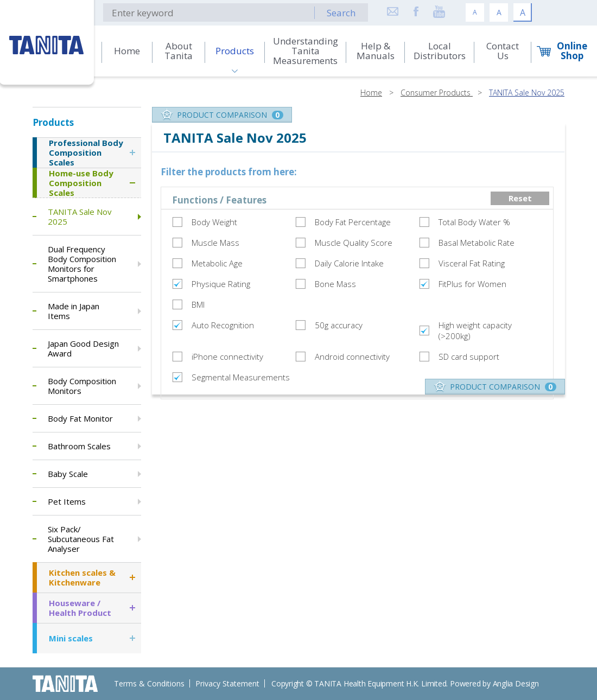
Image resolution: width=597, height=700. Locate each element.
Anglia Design (516, 683)
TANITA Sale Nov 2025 (527, 93)
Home (371, 93)
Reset (520, 198)
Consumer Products (437, 93)
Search (341, 13)
